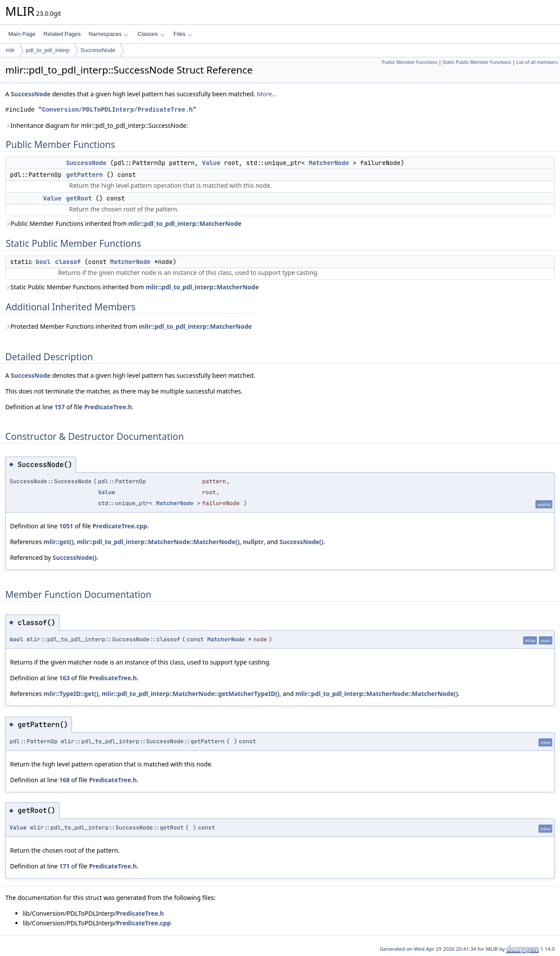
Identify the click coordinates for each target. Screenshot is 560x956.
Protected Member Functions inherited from (129, 326)
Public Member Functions (410, 62)
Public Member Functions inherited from (123, 223)
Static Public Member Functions (477, 62)
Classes (151, 34)
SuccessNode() (302, 542)
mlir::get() (58, 542)
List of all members (537, 62)
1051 (66, 526)
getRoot (79, 198)
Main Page (22, 34)
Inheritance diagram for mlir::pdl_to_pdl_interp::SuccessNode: (97, 125)
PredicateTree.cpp (120, 526)
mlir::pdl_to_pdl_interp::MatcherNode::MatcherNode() (158, 542)
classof (68, 262)
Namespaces (108, 34)
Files (183, 34)
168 (64, 780)
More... (267, 94)
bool (43, 262)
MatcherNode (329, 163)
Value (211, 163)
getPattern (84, 175)
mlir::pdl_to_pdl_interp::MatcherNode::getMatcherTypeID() (191, 694)
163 (64, 678)
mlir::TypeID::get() (71, 694)
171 (64, 866)
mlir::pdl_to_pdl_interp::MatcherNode (185, 223)
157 (59, 407)
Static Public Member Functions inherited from (132, 287)
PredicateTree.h (108, 407)
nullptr (253, 542)
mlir (10, 50)
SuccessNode (98, 50)
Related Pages (62, 34)
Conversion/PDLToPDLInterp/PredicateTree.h (117, 110)
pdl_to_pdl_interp (48, 50)
